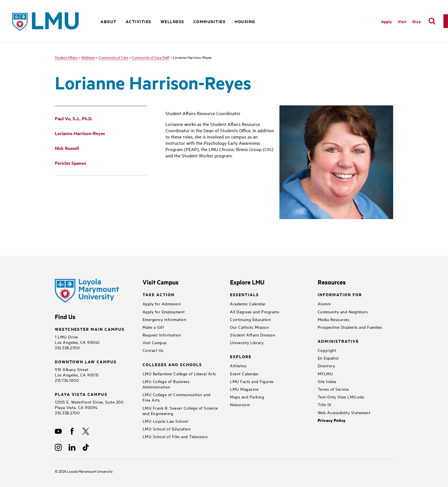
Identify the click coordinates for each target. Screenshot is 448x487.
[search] (432, 21)
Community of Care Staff (151, 57)
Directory (326, 365)
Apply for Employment (164, 311)
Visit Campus (155, 342)
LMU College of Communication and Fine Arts (177, 397)
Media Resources (334, 319)
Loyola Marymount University (86, 471)
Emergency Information (165, 319)
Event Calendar (244, 373)
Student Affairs (66, 57)
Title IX (325, 404)
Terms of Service (333, 389)
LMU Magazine (244, 389)
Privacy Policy (332, 420)
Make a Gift (153, 327)
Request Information (162, 335)
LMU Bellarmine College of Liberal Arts (179, 373)
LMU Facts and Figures (252, 381)
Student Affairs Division (253, 335)
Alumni (324, 303)
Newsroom (240, 404)
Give (416, 21)
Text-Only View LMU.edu (341, 397)
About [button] (109, 21)
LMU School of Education (167, 429)
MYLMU (325, 373)
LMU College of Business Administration (166, 384)
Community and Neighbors (343, 311)
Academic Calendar (248, 303)
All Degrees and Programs (255, 311)
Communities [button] (210, 21)
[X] (86, 431)
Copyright (327, 350)
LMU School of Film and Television (175, 436)
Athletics (238, 365)
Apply (387, 21)
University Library (247, 342)
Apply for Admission (162, 303)
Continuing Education (250, 319)
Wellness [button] (172, 21)
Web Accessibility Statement (344, 412)
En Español (328, 358)
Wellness (88, 57)
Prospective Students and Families (350, 327)
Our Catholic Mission (249, 327)
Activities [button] (139, 21)
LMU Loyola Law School (165, 421)
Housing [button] (245, 21)
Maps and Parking (247, 397)
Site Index (327, 381)
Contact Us (153, 350)
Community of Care (113, 57)
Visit (402, 21)
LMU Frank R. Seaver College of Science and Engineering (180, 410)
